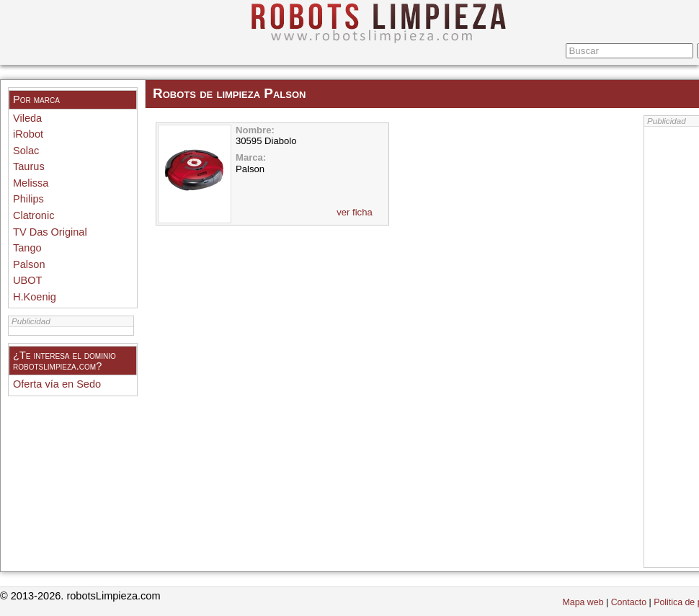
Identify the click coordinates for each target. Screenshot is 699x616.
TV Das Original (50, 232)
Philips (28, 199)
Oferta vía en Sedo (57, 384)
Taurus (29, 166)
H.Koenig (35, 297)
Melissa (31, 183)
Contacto (629, 602)
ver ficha (355, 212)
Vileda (27, 118)
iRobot (28, 134)
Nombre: (255, 130)
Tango (27, 248)
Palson (29, 264)
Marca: (251, 157)
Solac (26, 151)
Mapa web (583, 602)
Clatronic (34, 215)
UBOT (27, 280)
